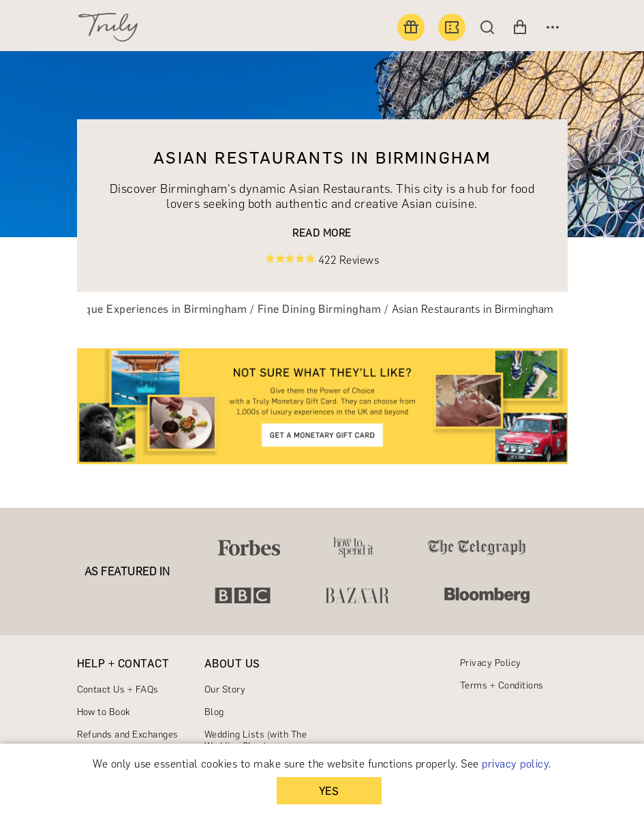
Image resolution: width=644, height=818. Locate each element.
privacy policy (515, 764)
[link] (322, 406)
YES (329, 791)
